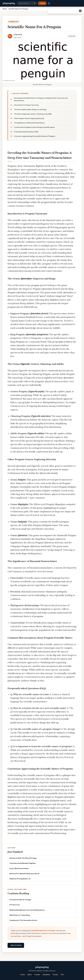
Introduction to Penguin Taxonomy (26, 105)
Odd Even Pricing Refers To (20, 879)
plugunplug (9, 3)
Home (23, 975)
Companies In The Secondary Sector (23, 920)
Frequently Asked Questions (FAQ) (26, 132)
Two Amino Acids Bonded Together (23, 863)
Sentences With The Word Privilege (23, 858)
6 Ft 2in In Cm (15, 905)
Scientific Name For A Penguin (44, 931)
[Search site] (27, 3)
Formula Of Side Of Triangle (20, 900)
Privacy (55, 975)
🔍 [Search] (35, 3)
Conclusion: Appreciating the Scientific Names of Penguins (35, 136)
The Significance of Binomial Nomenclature (29, 123)
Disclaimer (46, 975)
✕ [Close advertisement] (80, 11)
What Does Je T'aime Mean (20, 915)
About (30, 975)
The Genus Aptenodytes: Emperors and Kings (30, 109)
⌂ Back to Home (16, 945)
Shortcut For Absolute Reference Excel (24, 874)
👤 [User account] (49, 3)
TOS (62, 975)
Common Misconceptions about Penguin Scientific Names (34, 127)
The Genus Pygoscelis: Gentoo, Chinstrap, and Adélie (33, 114)
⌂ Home (42, 3)
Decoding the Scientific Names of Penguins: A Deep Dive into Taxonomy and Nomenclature (41, 99)
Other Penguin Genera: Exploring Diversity (29, 118)
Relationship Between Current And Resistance (27, 910)
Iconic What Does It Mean (19, 868)
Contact (37, 975)
